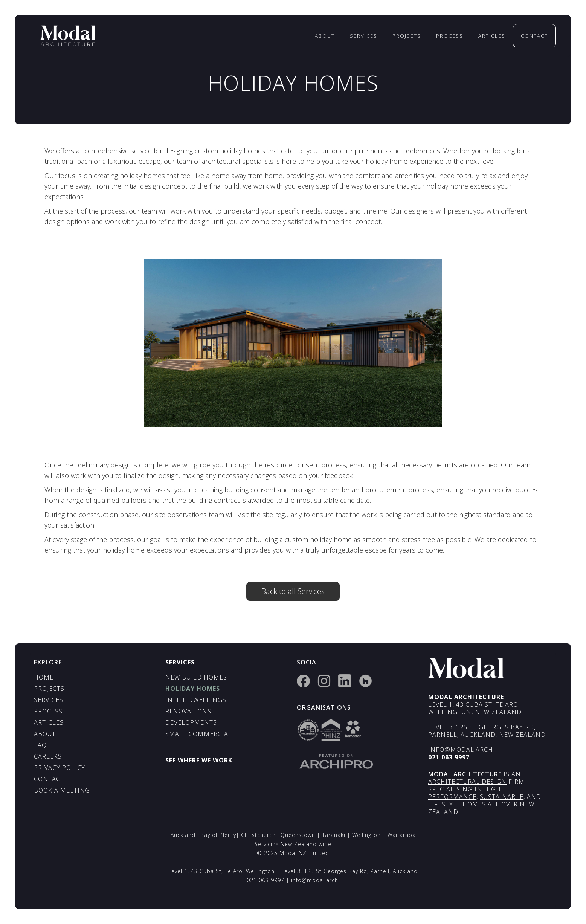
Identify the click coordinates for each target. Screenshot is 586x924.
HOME (44, 677)
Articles (492, 36)
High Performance (465, 793)
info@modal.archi (462, 750)
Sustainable (502, 797)
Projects (407, 36)
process (450, 36)
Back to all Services (293, 591)
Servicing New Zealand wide (293, 844)
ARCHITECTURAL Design (467, 782)
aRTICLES (49, 722)
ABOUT (45, 734)
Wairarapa (402, 835)
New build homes (196, 677)
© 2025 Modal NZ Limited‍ (293, 853)
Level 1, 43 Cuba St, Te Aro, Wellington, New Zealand (475, 708)
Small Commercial (199, 734)
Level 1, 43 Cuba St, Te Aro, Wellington (221, 871)
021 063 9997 (266, 880)
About (325, 36)
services (364, 36)
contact (534, 36)
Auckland (183, 835)
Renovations (188, 711)
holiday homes (193, 689)
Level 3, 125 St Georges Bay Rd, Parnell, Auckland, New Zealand (487, 731)
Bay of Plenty (218, 835)
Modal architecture (465, 774)
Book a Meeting (62, 790)
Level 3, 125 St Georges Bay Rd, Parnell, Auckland (349, 871)
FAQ (40, 745)
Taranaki (335, 835)
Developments (191, 722)
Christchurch (259, 835)
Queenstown (299, 835)
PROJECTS (49, 689)
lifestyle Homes (457, 804)
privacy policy (60, 768)
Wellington (367, 835)
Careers (48, 756)
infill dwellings (196, 700)
